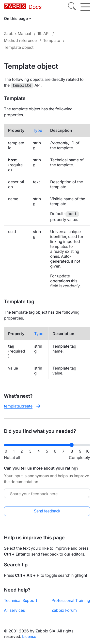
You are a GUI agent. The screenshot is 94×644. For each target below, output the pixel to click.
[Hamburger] (85, 7)
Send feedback (47, 511)
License (29, 636)
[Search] (72, 7)
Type (38, 130)
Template (52, 40)
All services (14, 610)
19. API (43, 34)
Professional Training (71, 600)
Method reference (20, 40)
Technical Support (21, 600)
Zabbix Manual (17, 34)
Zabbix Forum (64, 610)
